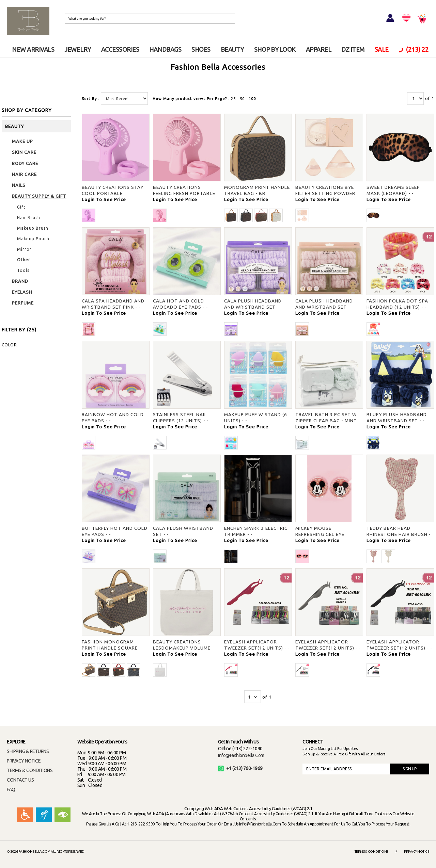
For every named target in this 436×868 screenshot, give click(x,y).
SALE (382, 49)
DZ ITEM (353, 49)
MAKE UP (22, 141)
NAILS (19, 185)
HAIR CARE (24, 174)
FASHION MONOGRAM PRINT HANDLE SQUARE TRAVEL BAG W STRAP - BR (114, 648)
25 (233, 99)
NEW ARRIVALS (33, 49)
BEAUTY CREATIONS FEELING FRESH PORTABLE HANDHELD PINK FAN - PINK (185, 193)
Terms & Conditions (371, 851)
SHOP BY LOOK (275, 49)
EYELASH (22, 292)
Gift (21, 207)
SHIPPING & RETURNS (28, 751)
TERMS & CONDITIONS (30, 770)
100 (252, 99)
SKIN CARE (24, 152)
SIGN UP (410, 769)
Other (24, 260)
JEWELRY (78, 49)
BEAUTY (232, 49)
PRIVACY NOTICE (24, 761)
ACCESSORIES (120, 49)
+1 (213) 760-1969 (240, 768)
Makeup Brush (33, 228)
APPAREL (319, 49)
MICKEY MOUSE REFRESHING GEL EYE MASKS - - (320, 534)
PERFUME (23, 303)
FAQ (11, 789)
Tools (23, 270)
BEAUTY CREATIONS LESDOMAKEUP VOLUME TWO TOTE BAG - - (182, 648)
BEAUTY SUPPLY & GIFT (39, 196)
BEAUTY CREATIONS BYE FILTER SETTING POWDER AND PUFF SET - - (325, 193)
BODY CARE (25, 163)
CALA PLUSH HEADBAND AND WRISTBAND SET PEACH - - (324, 307)
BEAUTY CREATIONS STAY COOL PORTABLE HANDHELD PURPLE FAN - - (113, 193)
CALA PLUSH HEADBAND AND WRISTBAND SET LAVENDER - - (253, 307)
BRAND (20, 281)
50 (242, 99)
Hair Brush (29, 218)
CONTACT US (20, 780)
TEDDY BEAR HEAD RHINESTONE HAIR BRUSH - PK (399, 534)
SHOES (201, 49)
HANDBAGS (165, 49)
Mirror (24, 249)
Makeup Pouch (33, 239)
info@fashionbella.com (241, 755)
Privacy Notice (417, 851)
